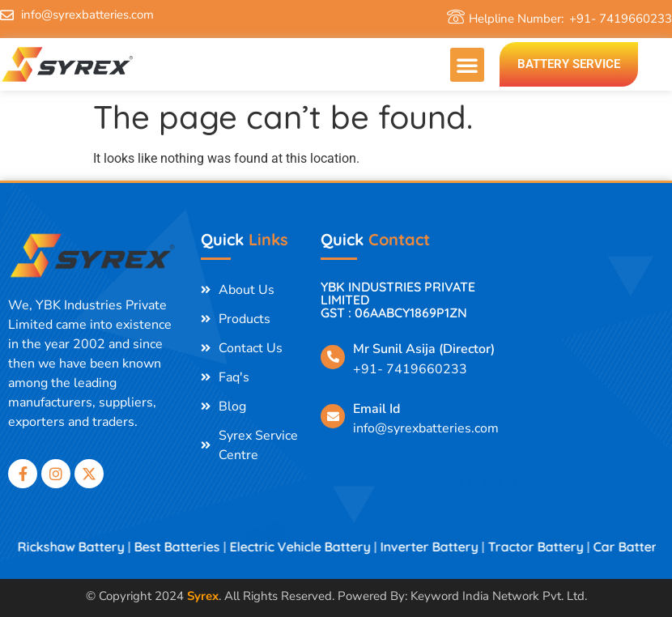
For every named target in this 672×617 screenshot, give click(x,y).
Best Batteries (190, 547)
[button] (467, 65)
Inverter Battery (442, 547)
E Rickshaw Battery (79, 547)
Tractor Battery (549, 547)
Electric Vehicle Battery (313, 547)
